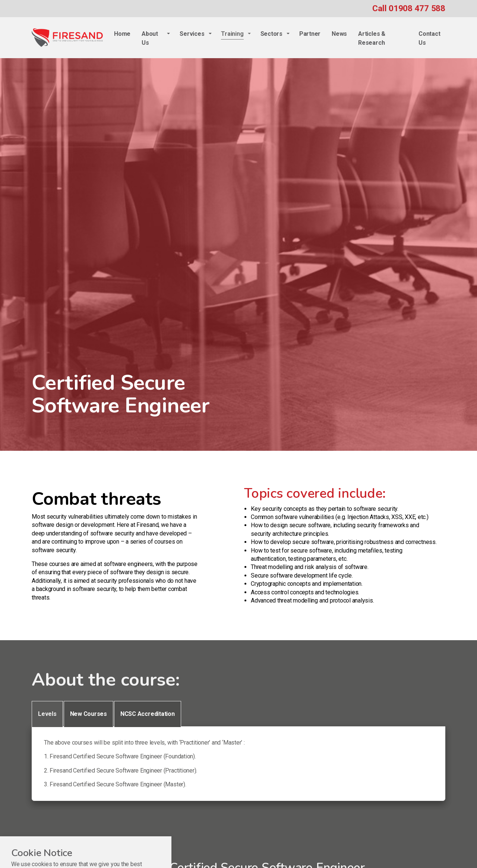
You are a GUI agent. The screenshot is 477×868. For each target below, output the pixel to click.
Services (192, 34)
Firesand (67, 38)
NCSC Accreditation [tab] (148, 714)
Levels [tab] (47, 714)
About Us (150, 38)
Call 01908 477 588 (409, 8)
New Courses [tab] (89, 714)
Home (122, 34)
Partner (310, 34)
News (339, 34)
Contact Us (429, 38)
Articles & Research (372, 38)
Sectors (271, 34)
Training (232, 34)
